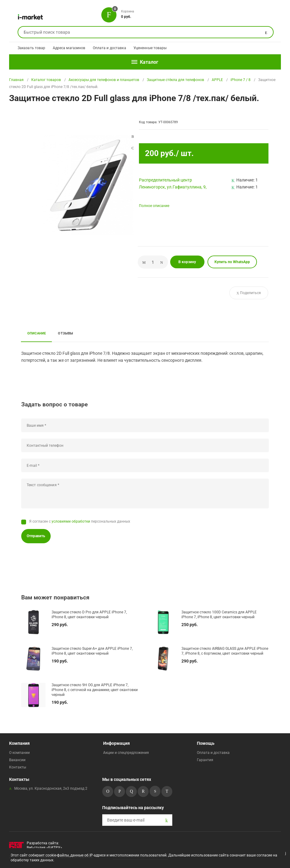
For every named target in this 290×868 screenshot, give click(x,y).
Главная (16, 80)
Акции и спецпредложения (126, 753)
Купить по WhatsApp (232, 262)
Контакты (18, 767)
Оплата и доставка (110, 48)
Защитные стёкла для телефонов (175, 80)
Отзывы (66, 333)
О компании (19, 753)
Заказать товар (32, 48)
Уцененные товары (150, 48)
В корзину (187, 262)
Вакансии (17, 760)
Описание (37, 333)
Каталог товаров (46, 80)
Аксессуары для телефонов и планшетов (104, 80)
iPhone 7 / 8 (241, 80)
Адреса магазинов (69, 48)
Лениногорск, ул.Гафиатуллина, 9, (173, 187)
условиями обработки (71, 521)
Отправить (36, 536)
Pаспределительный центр (165, 180)
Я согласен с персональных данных (80, 521)
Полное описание (154, 206)
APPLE (217, 80)
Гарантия (205, 760)
